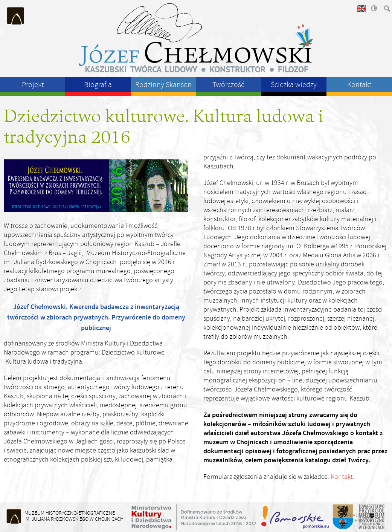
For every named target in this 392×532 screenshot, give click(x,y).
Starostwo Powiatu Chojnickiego (342, 517)
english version (361, 8)
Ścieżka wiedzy (294, 85)
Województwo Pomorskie (296, 517)
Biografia (98, 85)
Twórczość (228, 85)
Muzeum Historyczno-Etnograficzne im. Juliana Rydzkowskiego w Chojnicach (16, 16)
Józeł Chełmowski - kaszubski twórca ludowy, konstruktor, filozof (196, 38)
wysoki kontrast (374, 8)
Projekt (33, 85)
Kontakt (359, 85)
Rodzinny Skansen (163, 85)
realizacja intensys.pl (361, 518)
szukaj (386, 8)
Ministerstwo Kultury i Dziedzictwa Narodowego (194, 517)
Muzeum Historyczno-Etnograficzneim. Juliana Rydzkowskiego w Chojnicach (74, 516)
